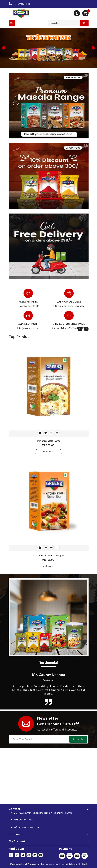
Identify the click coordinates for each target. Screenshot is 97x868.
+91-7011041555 (23, 820)
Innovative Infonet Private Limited (66, 864)
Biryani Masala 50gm (48, 441)
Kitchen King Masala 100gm (48, 556)
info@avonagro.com (28, 328)
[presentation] (80, 329)
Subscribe (78, 739)
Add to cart (49, 452)
